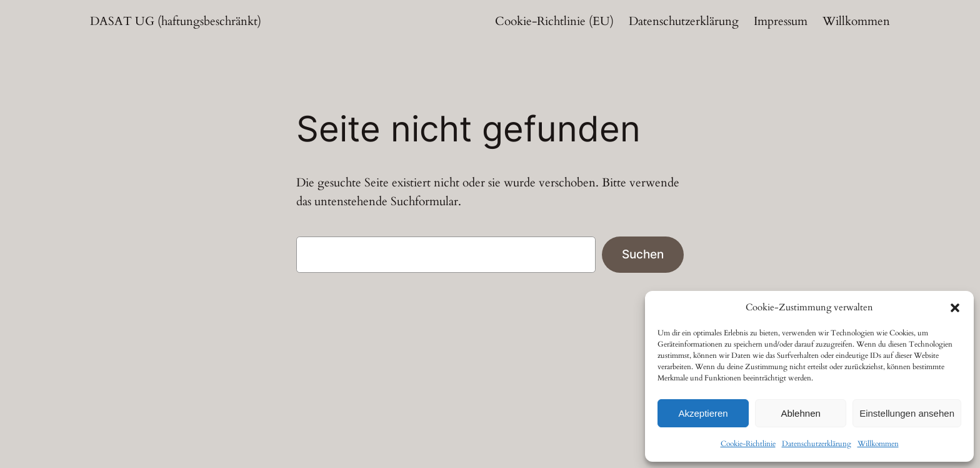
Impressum (781, 21)
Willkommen (878, 444)
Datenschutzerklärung (817, 444)
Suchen (643, 254)
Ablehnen (800, 413)
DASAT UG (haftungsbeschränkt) (176, 21)
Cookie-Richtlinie (748, 444)
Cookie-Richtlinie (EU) (554, 21)
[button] (955, 308)
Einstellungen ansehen (907, 413)
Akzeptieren (703, 413)
